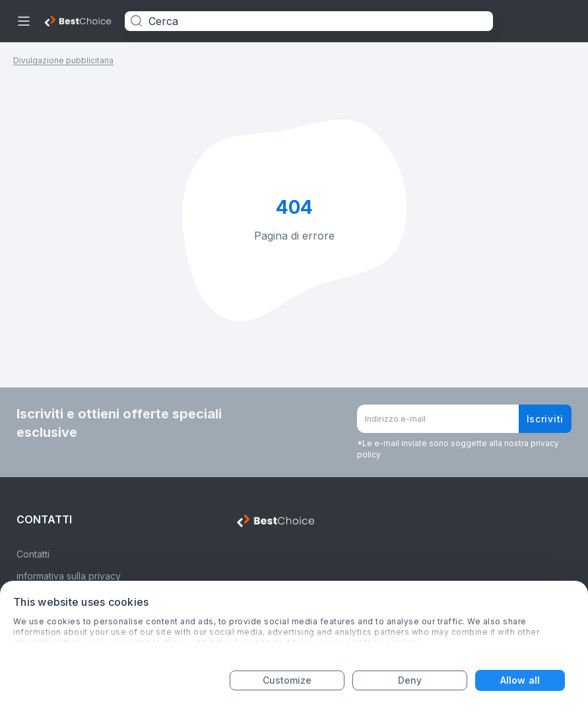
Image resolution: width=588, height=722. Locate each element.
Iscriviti (545, 419)
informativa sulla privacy (69, 576)
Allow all (520, 680)
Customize (287, 680)
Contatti (33, 554)
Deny (410, 680)
